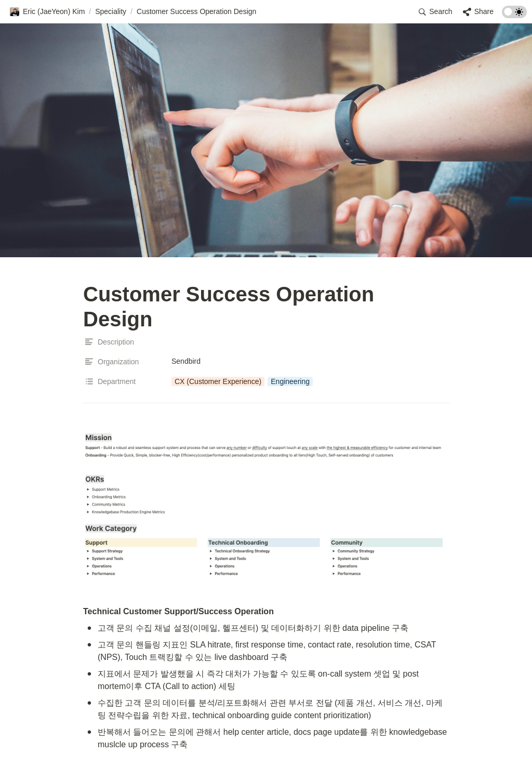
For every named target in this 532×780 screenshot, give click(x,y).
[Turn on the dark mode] (514, 15)
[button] (47, 12)
